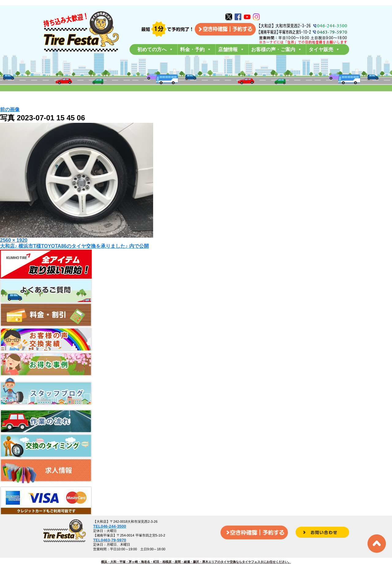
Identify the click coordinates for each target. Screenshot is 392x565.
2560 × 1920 (14, 240)
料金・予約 (196, 49)
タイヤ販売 (324, 49)
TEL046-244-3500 (110, 526)
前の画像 (10, 109)
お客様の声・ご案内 (277, 49)
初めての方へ (155, 49)
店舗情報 (231, 49)
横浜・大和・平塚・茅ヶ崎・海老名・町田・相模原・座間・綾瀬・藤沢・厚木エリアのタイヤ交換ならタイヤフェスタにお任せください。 (196, 562)
